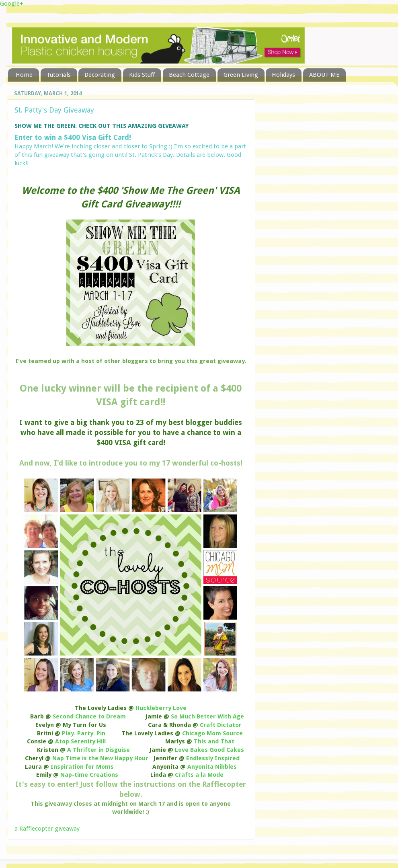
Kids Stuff (142, 75)
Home (24, 75)
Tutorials (59, 75)
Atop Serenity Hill (80, 741)
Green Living (241, 75)
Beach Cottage (189, 75)
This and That (214, 741)
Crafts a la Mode (199, 775)
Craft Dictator (221, 725)
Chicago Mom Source (212, 733)
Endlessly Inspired (213, 758)
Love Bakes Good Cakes (209, 750)
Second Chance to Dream (89, 716)
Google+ (12, 4)
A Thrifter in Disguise (98, 750)
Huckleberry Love (161, 708)
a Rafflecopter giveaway (47, 829)
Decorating (100, 75)
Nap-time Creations (89, 775)
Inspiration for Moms (82, 767)
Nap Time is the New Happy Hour (100, 758)
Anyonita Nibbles (212, 767)
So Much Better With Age (207, 716)
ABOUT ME (324, 75)
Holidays (283, 75)
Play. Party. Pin (84, 733)
